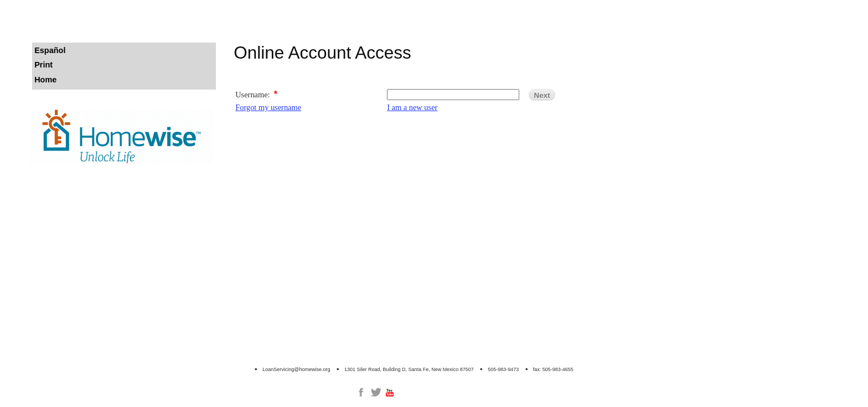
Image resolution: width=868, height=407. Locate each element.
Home (45, 80)
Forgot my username (268, 107)
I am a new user (412, 107)
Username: (252, 95)
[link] (361, 392)
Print (43, 65)
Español (50, 50)
